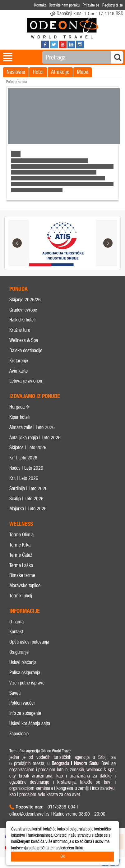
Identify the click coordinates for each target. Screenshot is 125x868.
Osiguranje (19, 652)
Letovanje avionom (26, 381)
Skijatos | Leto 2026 (28, 447)
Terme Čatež (21, 555)
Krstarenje (19, 361)
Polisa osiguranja (25, 673)
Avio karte (19, 371)
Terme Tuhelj (21, 596)
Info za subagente (25, 713)
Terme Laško (21, 565)
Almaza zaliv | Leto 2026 (32, 427)
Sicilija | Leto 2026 (26, 499)
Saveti (15, 693)
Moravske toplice (25, 585)
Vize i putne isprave (27, 683)
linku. (80, 848)
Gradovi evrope (23, 310)
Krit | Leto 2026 (24, 478)
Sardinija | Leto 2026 (28, 488)
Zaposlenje (19, 734)
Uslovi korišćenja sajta (30, 723)
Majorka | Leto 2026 (28, 509)
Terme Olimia (21, 535)
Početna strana (16, 82)
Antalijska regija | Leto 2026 (35, 438)
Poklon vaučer (22, 703)
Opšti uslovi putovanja (29, 642)
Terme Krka (20, 545)
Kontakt (16, 632)
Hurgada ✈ (20, 407)
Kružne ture (20, 330)
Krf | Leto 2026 (23, 458)
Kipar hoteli (19, 417)
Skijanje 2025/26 (25, 300)
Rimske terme (22, 575)
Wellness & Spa (24, 340)
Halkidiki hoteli (22, 320)
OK (63, 856)
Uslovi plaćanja (23, 662)
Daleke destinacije (26, 350)
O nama (16, 622)
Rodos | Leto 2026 (26, 468)
